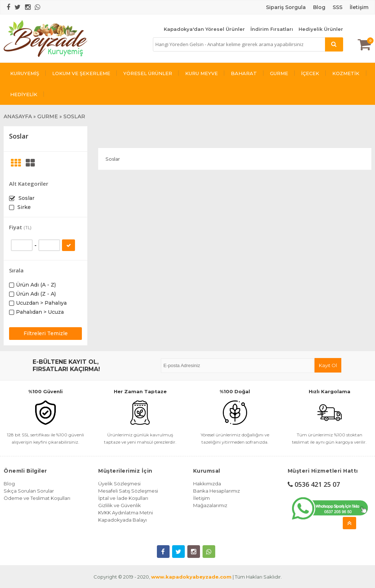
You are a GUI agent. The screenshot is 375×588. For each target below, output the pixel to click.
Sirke (23, 207)
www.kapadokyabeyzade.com (191, 577)
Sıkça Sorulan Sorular (29, 491)
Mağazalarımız (210, 505)
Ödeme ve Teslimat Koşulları (37, 498)
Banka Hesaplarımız (216, 491)
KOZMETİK (346, 73)
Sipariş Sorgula (286, 7)
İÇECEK (310, 73)
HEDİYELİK (24, 94)
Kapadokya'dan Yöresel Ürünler (204, 29)
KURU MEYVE (201, 73)
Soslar (26, 198)
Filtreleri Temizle (46, 333)
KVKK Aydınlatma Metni (126, 513)
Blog (9, 484)
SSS (337, 7)
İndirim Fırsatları (272, 29)
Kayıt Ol (328, 365)
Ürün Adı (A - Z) (36, 285)
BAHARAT (244, 73)
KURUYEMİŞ (25, 73)
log (321, 7)
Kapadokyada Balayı (122, 520)
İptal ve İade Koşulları (123, 498)
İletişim (359, 7)
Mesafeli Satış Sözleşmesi (128, 491)
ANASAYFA (18, 116)
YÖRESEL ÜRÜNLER (148, 73)
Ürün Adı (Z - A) (36, 294)
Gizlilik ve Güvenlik (120, 505)
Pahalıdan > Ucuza (40, 312)
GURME (279, 73)
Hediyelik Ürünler (321, 29)
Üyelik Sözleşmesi (119, 484)
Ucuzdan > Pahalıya (41, 303)
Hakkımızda (207, 484)
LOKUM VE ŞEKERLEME (81, 73)
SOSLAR (74, 116)
